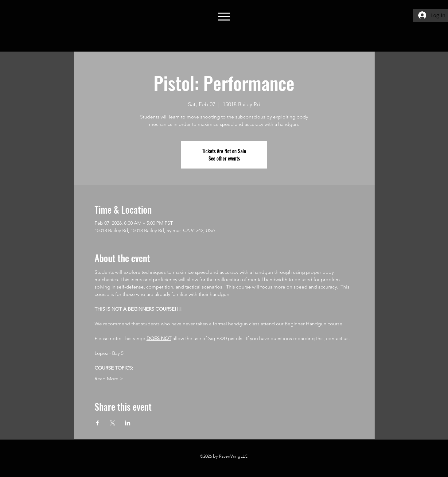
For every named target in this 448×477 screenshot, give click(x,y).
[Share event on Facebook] (97, 423)
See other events (224, 158)
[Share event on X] (113, 423)
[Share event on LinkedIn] (128, 423)
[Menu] (224, 16)
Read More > (109, 379)
